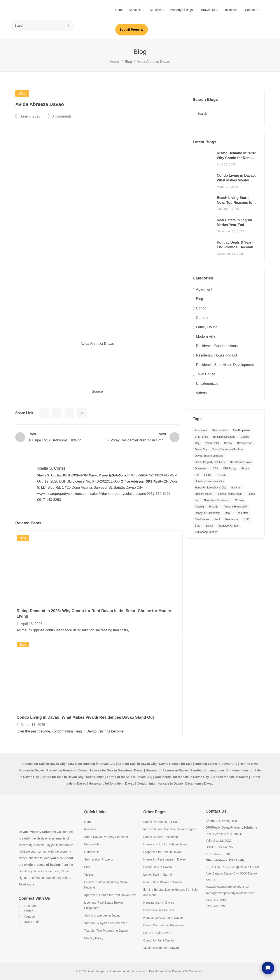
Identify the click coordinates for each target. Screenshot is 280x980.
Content (202, 318)
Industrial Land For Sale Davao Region (170, 829)
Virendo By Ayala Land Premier (105, 923)
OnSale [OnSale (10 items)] (239, 500)
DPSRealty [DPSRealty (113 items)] (230, 469)
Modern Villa (206, 336)
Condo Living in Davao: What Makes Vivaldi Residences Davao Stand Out (85, 717)
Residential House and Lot (217, 355)
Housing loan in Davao (159, 903)
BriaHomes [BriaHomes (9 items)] (201, 437)
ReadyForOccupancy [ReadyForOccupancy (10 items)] (207, 513)
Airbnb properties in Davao (102, 915)
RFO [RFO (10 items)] (246, 519)
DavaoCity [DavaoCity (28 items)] (201, 450)
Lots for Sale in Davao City (137, 764)
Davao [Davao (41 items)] (228, 443)
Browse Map (210, 10)
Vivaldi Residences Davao (161, 948)
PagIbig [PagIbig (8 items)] (199, 507)
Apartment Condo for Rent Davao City (110, 895)
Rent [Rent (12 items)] (217, 519)
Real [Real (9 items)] (228, 513)
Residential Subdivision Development (225, 365)
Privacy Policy (94, 938)
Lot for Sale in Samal (157, 875)
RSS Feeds (29, 922)
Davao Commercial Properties (164, 925)
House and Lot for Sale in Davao (165, 844)
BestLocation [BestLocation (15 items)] (220, 430)
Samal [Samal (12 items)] (209, 526)
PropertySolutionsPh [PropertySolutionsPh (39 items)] (235, 507)
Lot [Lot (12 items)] (197, 500)
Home (119, 10)
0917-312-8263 (216, 900)
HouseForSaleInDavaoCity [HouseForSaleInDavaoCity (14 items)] (210, 488)
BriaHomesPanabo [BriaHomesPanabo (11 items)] (224, 437)
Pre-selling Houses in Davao (67, 770)
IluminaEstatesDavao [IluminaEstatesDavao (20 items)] (230, 494)
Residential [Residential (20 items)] (232, 519)
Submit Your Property (99, 859)
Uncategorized (207, 384)
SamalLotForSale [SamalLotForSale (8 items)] (228, 526)
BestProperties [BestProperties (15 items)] (242, 430)
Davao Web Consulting (188, 971)
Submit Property (132, 30)
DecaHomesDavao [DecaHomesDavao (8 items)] (241, 462)
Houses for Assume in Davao (163, 918)
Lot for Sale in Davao (158, 867)
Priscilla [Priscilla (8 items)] (214, 507)
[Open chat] (268, 968)
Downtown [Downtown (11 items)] (201, 469)
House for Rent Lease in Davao (165, 859)
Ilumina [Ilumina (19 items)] (236, 488)
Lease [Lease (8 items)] (251, 494)
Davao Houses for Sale (159, 910)
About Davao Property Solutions (106, 837)
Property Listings (183, 10)
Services (157, 10)
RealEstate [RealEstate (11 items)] (242, 513)
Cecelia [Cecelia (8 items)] (245, 437)
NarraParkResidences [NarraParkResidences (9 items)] (217, 500)
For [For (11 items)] (197, 475)
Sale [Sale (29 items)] (198, 526)
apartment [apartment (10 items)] (201, 430)
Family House (207, 327)
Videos (201, 393)
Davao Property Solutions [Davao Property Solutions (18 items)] (210, 462)
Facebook (28, 906)
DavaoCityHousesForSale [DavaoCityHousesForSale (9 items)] (227, 450)
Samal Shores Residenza (161, 837)
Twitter (26, 911)
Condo (201, 308)
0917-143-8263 (216, 906)
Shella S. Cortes (51, 468)
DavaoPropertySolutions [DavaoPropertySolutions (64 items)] (209, 456)
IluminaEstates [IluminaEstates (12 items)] (204, 494)
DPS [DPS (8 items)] (215, 469)
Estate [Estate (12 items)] (245, 469)
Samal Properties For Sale (161, 822)
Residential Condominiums (217, 346)
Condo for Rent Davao (158, 940)
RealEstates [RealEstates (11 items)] (202, 519)
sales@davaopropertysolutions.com (230, 893)
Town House (206, 374)
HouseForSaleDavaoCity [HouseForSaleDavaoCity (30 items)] (209, 481)
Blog (128, 62)
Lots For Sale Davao (157, 933)
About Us (137, 10)
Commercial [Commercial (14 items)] (212, 443)
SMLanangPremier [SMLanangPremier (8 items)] (206, 532)
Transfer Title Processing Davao (106, 931)
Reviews (90, 829)
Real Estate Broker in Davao (163, 882)
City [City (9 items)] (197, 443)
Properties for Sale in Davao (162, 852)
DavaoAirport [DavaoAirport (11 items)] (245, 443)
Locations (232, 10)
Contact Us (253, 10)
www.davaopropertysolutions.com (228, 887)
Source (97, 391)
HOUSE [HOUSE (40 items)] (221, 475)
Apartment (204, 289)
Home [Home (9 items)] (208, 475)
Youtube (27, 917)
